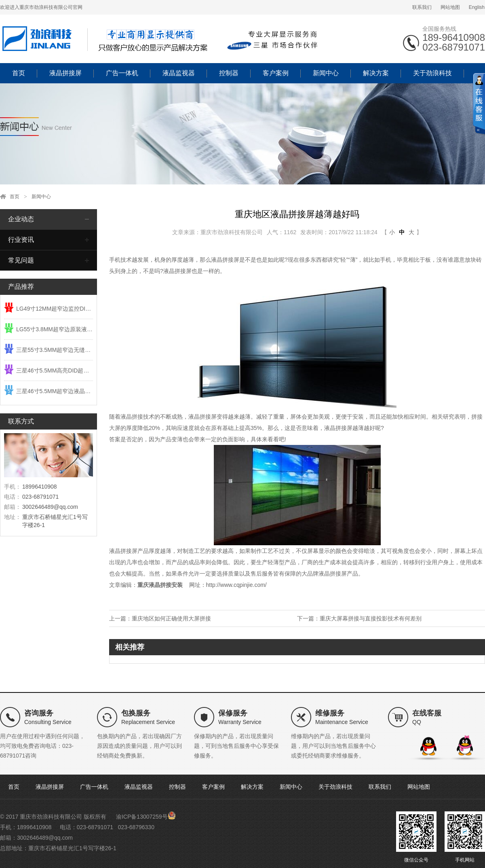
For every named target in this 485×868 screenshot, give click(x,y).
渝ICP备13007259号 (142, 817)
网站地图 (450, 7)
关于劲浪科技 (432, 73)
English (477, 7)
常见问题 (21, 260)
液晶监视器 (179, 73)
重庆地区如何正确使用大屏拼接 (171, 618)
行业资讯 (21, 240)
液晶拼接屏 (65, 73)
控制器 (229, 73)
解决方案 (376, 73)
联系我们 (422, 7)
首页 (19, 73)
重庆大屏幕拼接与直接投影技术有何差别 (371, 618)
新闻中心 (326, 73)
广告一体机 (122, 73)
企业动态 (21, 219)
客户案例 (276, 73)
